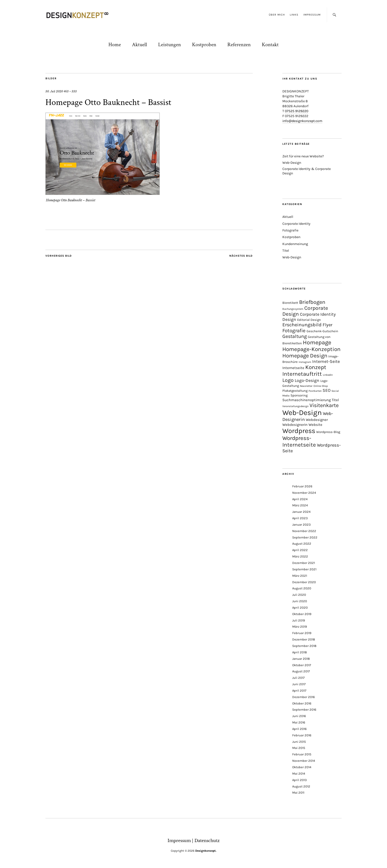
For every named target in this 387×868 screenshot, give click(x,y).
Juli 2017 (298, 678)
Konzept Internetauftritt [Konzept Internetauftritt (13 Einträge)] (304, 371)
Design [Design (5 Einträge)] (289, 319)
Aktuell (140, 45)
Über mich (277, 15)
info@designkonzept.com (302, 121)
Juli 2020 (299, 595)
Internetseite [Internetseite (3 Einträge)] (293, 368)
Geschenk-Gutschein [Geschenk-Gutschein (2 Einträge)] (322, 331)
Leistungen (170, 45)
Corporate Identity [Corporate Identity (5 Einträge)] (318, 314)
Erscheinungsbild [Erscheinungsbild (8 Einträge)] (302, 325)
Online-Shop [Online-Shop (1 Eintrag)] (321, 386)
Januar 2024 (301, 512)
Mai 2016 (299, 722)
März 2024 (300, 505)
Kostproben (204, 45)
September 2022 (305, 537)
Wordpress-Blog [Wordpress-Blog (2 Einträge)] (328, 432)
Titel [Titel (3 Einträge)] (335, 400)
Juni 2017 (299, 684)
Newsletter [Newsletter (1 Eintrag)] (306, 386)
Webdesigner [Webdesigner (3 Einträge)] (317, 420)
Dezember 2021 (304, 563)
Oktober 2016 (302, 703)
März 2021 (300, 576)
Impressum (312, 15)
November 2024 (304, 493)
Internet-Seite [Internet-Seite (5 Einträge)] (326, 361)
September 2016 (304, 710)
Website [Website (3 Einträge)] (315, 425)
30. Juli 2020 (54, 91)
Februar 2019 (302, 633)
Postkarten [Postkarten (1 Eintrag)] (315, 391)
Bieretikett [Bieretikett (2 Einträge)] (290, 303)
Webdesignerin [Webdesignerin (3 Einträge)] (295, 425)
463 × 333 (70, 91)
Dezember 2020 (304, 582)
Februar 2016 (302, 735)
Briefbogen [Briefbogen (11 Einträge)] (312, 302)
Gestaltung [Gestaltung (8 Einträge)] (295, 336)
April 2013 (300, 780)
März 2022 (300, 556)
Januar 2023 (301, 525)
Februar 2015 (302, 754)
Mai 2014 (299, 774)
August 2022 (302, 544)
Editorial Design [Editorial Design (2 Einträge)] (309, 320)
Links (294, 15)
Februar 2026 (302, 486)
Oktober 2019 (302, 614)
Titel (286, 251)
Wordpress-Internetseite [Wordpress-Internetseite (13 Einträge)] (299, 441)
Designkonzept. (206, 851)
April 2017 (299, 691)
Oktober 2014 (302, 767)
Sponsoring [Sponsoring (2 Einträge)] (299, 395)
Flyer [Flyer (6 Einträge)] (328, 325)
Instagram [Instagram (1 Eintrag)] (305, 362)
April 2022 (300, 550)
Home (115, 45)
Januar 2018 (301, 659)
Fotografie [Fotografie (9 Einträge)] (294, 331)
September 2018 (304, 646)
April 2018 (300, 652)
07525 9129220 (297, 111)
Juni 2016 (299, 716)
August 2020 (302, 588)
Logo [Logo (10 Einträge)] (288, 380)
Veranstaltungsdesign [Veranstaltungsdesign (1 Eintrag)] (295, 406)
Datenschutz (207, 841)
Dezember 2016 (303, 697)
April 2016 (299, 729)
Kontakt (270, 45)
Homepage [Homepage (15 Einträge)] (317, 342)
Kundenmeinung (295, 244)
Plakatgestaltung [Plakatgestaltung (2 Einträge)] (295, 391)
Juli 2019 (299, 620)
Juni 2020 (300, 601)
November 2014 (304, 761)
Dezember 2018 (304, 639)
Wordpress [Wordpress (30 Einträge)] (299, 431)
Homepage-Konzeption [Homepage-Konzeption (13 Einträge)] (311, 349)
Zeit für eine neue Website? (303, 156)
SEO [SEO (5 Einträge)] (327, 390)
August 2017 (301, 671)
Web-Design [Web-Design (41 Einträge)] (302, 413)
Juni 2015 (299, 742)
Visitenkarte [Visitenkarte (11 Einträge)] (324, 405)
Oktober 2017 (302, 665)
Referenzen (239, 45)
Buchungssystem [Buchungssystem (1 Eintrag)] (293, 309)
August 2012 (301, 786)
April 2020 (300, 608)
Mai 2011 (298, 793)
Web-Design (292, 163)
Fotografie (290, 230)
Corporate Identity (296, 224)
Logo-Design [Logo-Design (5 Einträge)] (307, 380)
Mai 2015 (299, 748)
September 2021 (304, 569)
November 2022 (304, 531)
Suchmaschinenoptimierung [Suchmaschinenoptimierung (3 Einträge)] (307, 400)
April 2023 (300, 518)
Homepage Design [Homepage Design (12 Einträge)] (305, 356)
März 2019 (300, 627)
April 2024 (300, 499)
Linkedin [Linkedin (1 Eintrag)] (328, 375)
